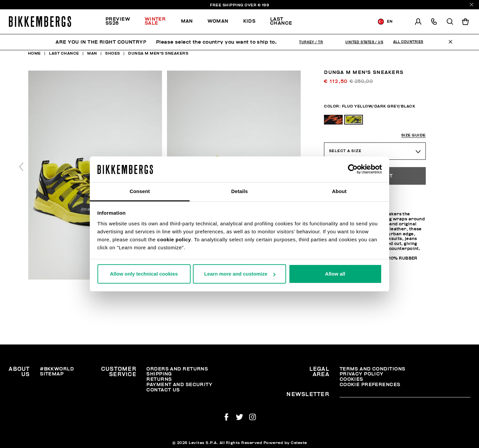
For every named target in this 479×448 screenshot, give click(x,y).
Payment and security (179, 385)
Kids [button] (249, 21)
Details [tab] (239, 191)
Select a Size (345, 151)
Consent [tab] (140, 191)
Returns (159, 379)
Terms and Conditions (373, 369)
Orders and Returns (177, 369)
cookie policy (174, 239)
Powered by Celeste (285, 443)
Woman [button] (218, 21)
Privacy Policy (362, 374)
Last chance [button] (281, 21)
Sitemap (52, 374)
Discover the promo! (333, 22)
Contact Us (163, 390)
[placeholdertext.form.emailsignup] (405, 395)
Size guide (413, 135)
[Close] (472, 4)
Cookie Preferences (370, 385)
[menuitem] (121, 22)
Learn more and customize (240, 274)
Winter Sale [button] (155, 21)
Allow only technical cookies (144, 274)
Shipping (159, 374)
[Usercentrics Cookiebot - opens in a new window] (353, 169)
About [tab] (339, 191)
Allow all (335, 274)
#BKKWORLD (57, 369)
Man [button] (187, 21)
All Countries (408, 42)
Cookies (351, 379)
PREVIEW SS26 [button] (118, 21)
